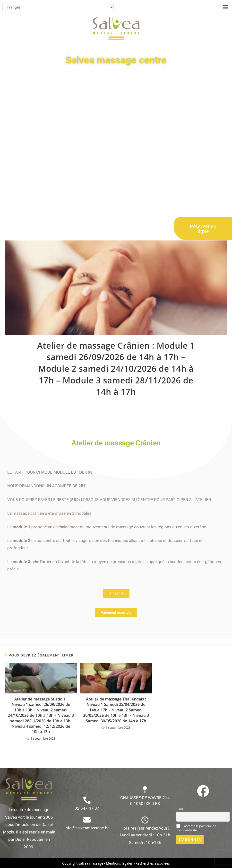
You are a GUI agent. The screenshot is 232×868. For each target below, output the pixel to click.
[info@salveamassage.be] (87, 820)
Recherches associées (153, 863)
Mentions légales (119, 863)
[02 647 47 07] (87, 800)
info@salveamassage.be (87, 828)
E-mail (181, 809)
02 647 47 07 (87, 808)
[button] (225, 7)
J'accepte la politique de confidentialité (196, 828)
